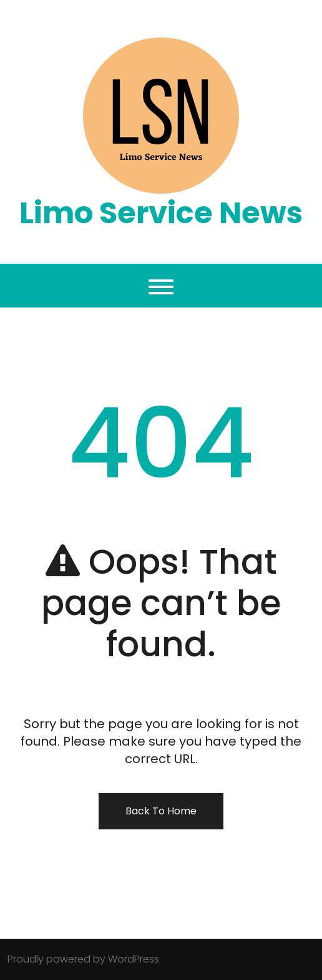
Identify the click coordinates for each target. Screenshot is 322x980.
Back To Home (161, 811)
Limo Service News (161, 213)
